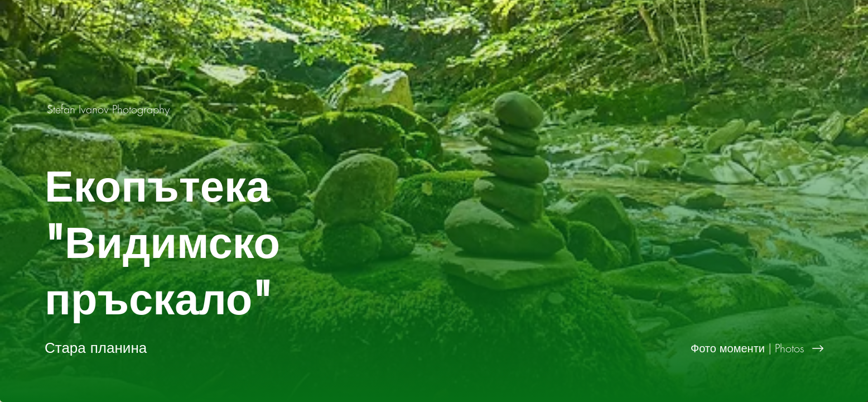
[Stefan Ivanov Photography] (109, 109)
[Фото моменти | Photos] (651, 348)
